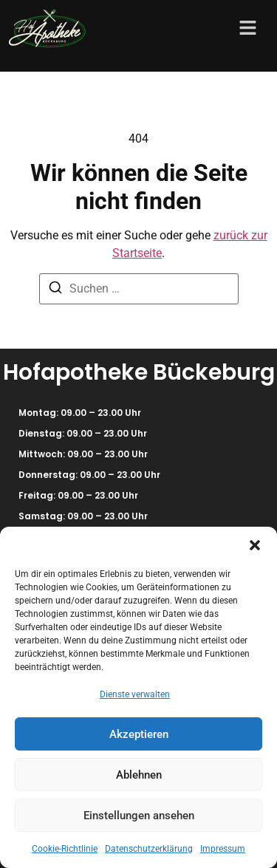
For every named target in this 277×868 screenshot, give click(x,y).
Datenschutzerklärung (149, 849)
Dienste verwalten (135, 694)
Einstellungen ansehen (139, 816)
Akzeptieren (139, 734)
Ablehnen (139, 775)
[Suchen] (55, 290)
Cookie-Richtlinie (65, 849)
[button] (255, 545)
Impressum (223, 849)
